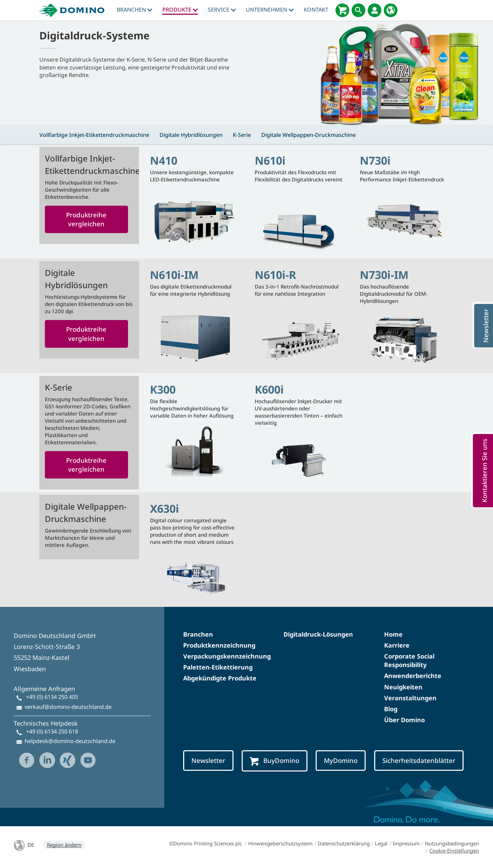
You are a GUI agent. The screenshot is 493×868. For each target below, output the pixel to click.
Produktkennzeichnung (219, 645)
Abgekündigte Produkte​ (220, 678)
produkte (180, 10)
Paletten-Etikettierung (218, 667)
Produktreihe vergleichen (86, 219)
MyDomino (341, 760)
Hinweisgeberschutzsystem (280, 843)
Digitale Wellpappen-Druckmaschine (308, 135)
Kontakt (316, 10)
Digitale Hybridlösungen (191, 135)
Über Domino (404, 720)
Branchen (135, 10)
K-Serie (242, 135)
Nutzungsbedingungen (452, 843)
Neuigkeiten (403, 687)
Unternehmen (270, 10)
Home (393, 634)
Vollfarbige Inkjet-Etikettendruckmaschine (94, 135)
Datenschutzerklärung (344, 843)
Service (222, 10)
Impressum (406, 843)
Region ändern (64, 845)
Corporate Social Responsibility (409, 660)
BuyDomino (275, 761)
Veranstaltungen (410, 698)
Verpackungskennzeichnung (227, 656)
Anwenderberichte (413, 676)
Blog (391, 709)
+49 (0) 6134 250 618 (52, 731)
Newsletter (208, 760)
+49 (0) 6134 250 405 (52, 697)
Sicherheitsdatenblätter (419, 760)
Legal (381, 843)
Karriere (397, 645)
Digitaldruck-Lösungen (318, 634)
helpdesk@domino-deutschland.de (70, 741)
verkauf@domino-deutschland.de (68, 707)
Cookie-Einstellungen (454, 851)
